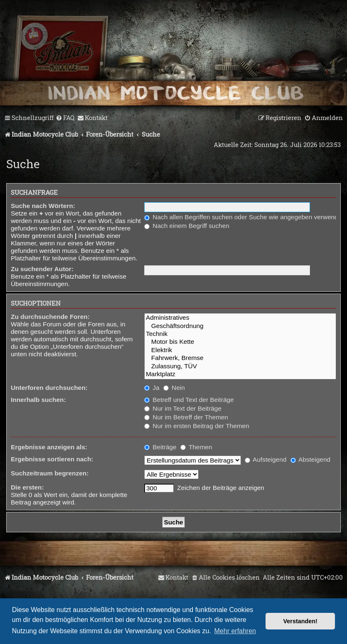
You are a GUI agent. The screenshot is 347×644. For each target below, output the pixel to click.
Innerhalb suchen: (38, 400)
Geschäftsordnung (240, 326)
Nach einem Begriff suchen (187, 226)
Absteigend (310, 459)
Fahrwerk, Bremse (240, 358)
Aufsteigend (266, 459)
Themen (196, 447)
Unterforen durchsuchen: (49, 388)
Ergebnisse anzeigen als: (49, 447)
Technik (240, 334)
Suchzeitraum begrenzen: (50, 473)
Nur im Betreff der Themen (186, 417)
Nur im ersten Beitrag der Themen (197, 426)
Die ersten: (27, 487)
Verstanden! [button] (300, 621)
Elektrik (240, 350)
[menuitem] (65, 118)
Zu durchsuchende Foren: (50, 317)
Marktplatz (240, 374)
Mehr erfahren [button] (235, 631)
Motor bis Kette (240, 342)
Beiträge (160, 447)
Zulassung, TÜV (240, 366)
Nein (174, 388)
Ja (152, 388)
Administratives (240, 318)
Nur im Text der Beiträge (183, 408)
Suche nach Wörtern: (43, 206)
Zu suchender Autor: (42, 269)
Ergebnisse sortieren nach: (52, 459)
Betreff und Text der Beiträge (189, 400)
